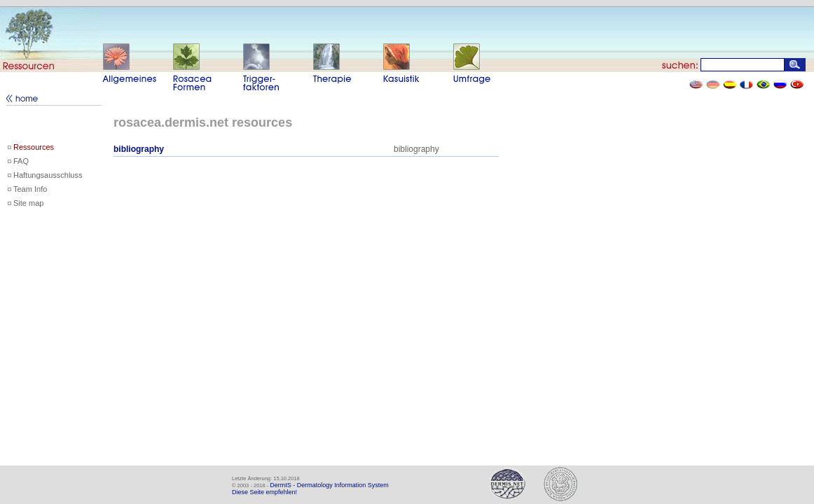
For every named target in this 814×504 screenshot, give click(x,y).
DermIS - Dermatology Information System (329, 485)
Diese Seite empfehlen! (264, 492)
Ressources (34, 147)
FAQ (21, 161)
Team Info (30, 189)
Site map (28, 203)
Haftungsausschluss (48, 175)
